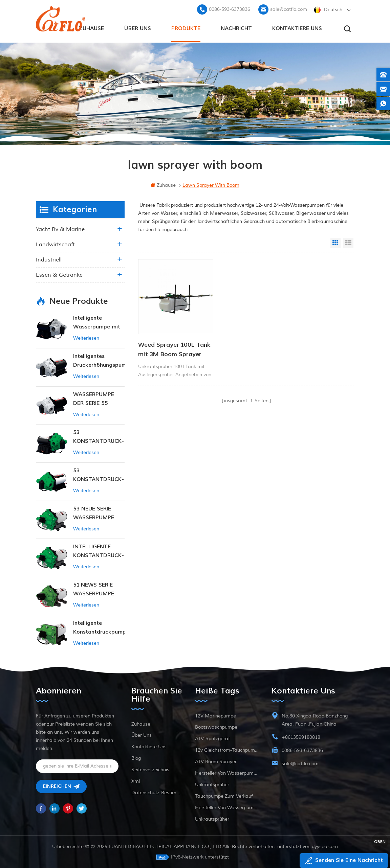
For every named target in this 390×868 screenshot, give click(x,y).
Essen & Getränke (59, 274)
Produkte (186, 27)
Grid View (335, 242)
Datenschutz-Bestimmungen (157, 792)
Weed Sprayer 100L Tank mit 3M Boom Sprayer (166, 341)
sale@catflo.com (289, 9)
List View (348, 242)
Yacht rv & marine (60, 229)
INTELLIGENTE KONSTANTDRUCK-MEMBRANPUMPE (99, 551)
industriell (49, 259)
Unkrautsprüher (212, 784)
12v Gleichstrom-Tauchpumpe (227, 750)
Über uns (138, 27)
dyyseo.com (325, 846)
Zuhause (91, 27)
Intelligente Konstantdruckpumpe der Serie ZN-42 (99, 627)
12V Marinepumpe (215, 716)
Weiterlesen (86, 337)
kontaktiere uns (297, 27)
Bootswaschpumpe (216, 727)
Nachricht (236, 27)
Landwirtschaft (55, 244)
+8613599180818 (301, 737)
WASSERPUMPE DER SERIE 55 (94, 398)
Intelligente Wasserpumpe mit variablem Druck (97, 322)
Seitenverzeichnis (150, 769)
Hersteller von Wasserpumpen (227, 773)
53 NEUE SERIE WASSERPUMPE (94, 512)
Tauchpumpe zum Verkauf (224, 796)
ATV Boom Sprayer (216, 761)
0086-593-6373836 (230, 9)
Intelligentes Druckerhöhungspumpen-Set (99, 360)
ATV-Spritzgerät (212, 738)
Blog (136, 758)
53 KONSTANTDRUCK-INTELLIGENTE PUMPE (99, 437)
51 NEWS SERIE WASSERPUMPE (94, 589)
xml (136, 781)
